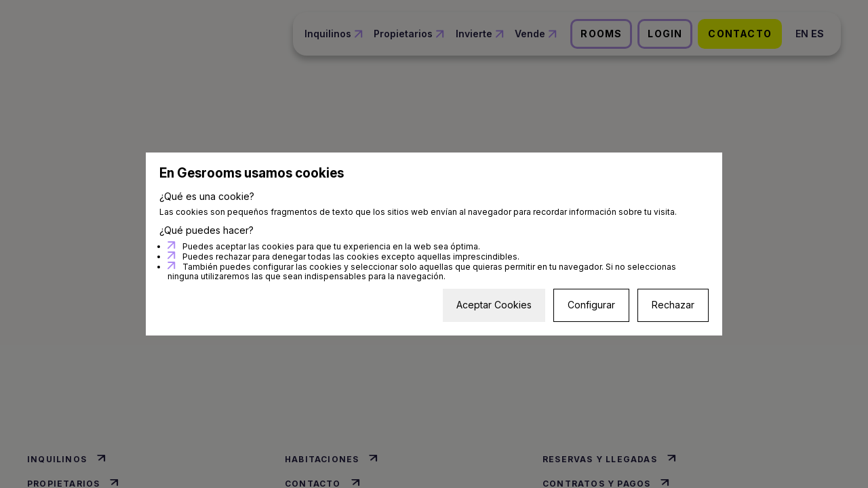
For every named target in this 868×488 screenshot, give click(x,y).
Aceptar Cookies (494, 305)
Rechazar (673, 305)
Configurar (591, 305)
